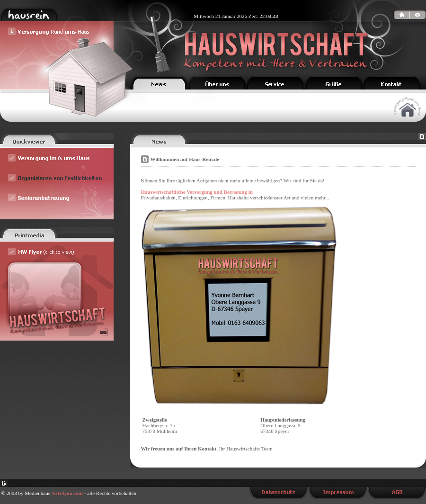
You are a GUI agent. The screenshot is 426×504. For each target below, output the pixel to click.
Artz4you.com (67, 493)
